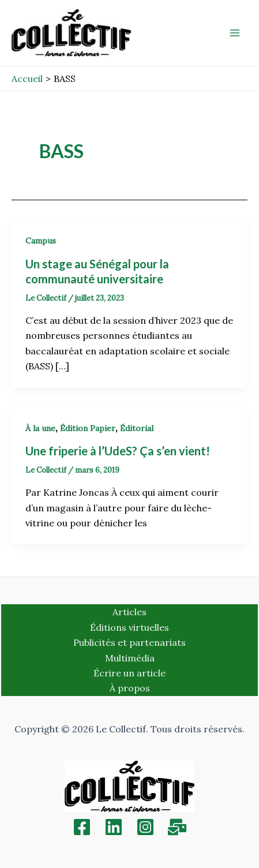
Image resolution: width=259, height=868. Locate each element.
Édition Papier (88, 428)
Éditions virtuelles (129, 627)
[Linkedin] (114, 827)
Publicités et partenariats (129, 642)
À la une (40, 428)
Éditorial (137, 428)
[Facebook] (82, 827)
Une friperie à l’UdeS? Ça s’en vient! (118, 451)
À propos (130, 688)
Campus (41, 241)
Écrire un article (129, 673)
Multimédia (130, 658)
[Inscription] (177, 827)
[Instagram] (145, 827)
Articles (129, 612)
